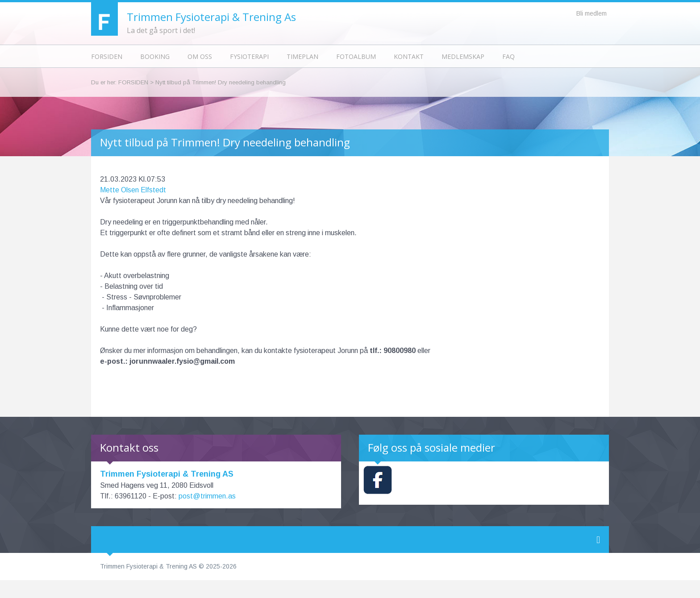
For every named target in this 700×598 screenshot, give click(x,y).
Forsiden (107, 56)
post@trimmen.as (207, 496)
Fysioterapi (249, 56)
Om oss (200, 56)
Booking (155, 56)
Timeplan (302, 56)
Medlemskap (463, 56)
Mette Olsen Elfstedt (133, 190)
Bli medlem (592, 13)
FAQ (508, 56)
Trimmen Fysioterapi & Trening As (211, 17)
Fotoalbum (356, 56)
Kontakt (409, 56)
